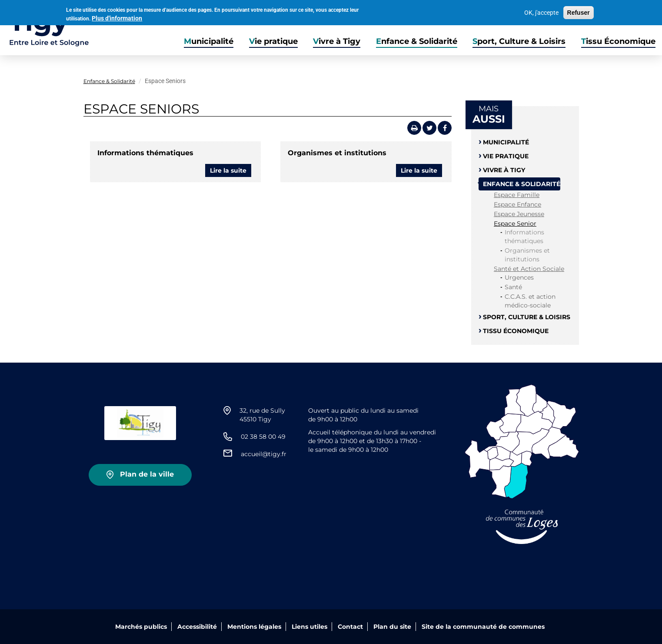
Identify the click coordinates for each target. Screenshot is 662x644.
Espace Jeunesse (519, 214)
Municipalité (209, 41)
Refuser (579, 12)
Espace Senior (515, 224)
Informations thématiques (145, 153)
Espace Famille (517, 195)
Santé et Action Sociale (529, 269)
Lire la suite (231, 172)
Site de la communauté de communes (483, 627)
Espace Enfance (517, 204)
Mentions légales (254, 627)
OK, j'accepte (541, 12)
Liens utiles (309, 627)
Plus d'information (117, 17)
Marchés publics (141, 627)
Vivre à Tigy (337, 41)
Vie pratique (273, 41)
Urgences (519, 277)
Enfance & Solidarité (417, 41)
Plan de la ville (147, 474)
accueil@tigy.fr (264, 454)
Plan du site (392, 627)
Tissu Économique (618, 41)
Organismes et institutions (337, 153)
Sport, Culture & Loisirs (519, 41)
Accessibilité (197, 627)
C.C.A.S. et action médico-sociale (530, 301)
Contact (350, 627)
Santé (513, 287)
